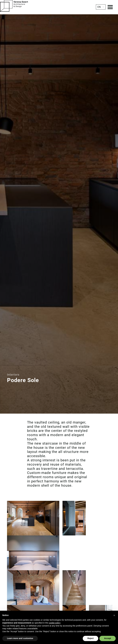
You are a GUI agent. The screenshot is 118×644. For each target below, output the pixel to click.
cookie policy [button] (55, 623)
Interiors (13, 375)
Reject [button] (90, 638)
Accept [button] (108, 638)
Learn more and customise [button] (20, 638)
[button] (114, 615)
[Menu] (110, 7)
